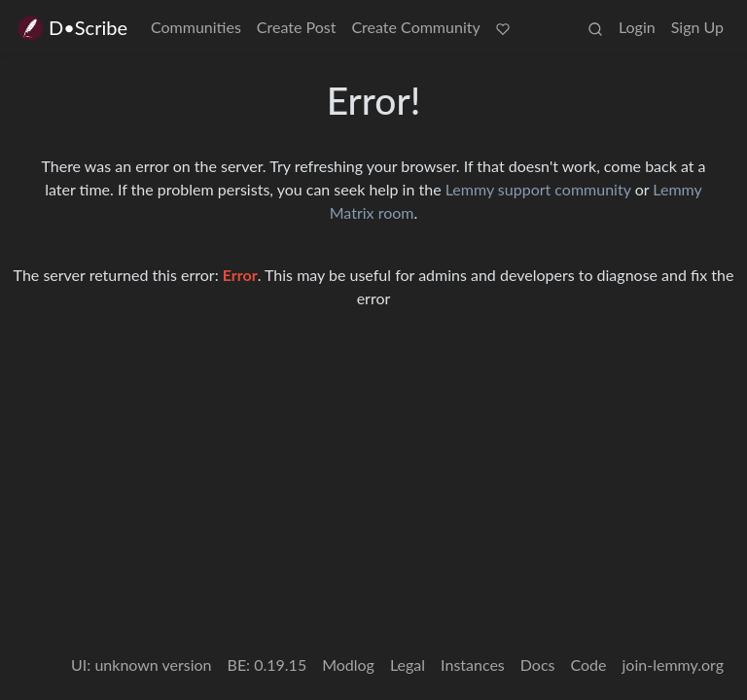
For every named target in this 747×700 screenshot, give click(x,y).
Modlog (348, 665)
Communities (196, 27)
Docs (538, 665)
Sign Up (697, 27)
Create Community (415, 27)
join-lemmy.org (673, 665)
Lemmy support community (538, 189)
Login (637, 27)
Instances (473, 665)
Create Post (297, 27)
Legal (408, 665)
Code (589, 665)
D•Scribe (71, 28)
